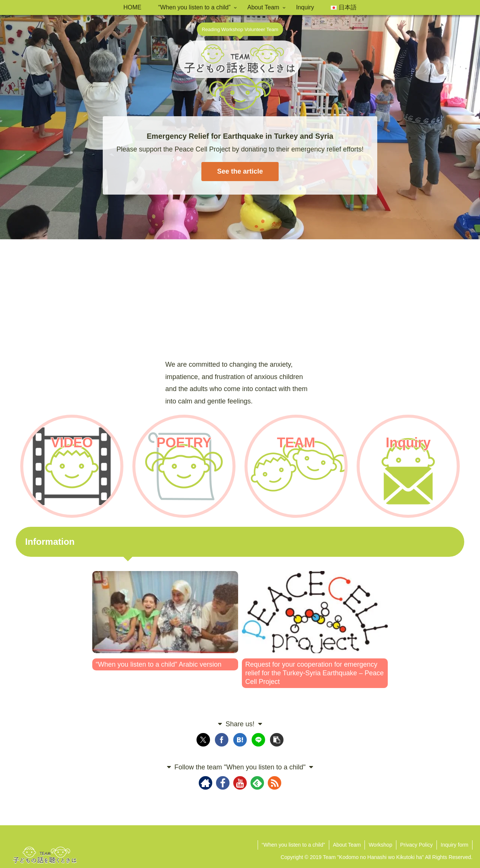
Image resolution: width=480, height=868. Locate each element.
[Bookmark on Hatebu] (240, 740)
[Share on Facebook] (222, 740)
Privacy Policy (416, 845)
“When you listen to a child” (293, 845)
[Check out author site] (205, 783)
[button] (277, 740)
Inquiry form (454, 845)
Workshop (380, 845)
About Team (347, 845)
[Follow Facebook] (223, 783)
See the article (240, 171)
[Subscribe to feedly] (257, 783)
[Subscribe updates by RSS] (274, 783)
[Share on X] (203, 740)
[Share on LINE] (258, 740)
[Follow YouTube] (240, 783)
